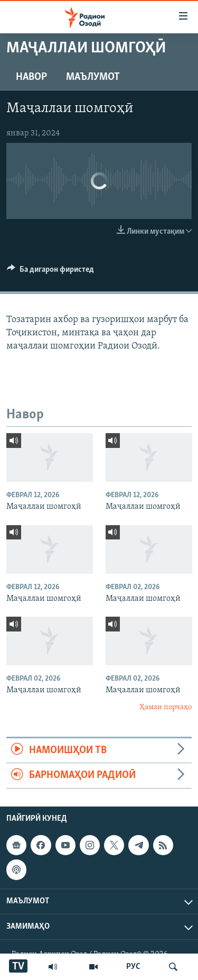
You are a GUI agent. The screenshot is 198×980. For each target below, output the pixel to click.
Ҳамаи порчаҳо (166, 707)
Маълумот (93, 77)
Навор (31, 77)
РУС (133, 967)
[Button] (50, 272)
